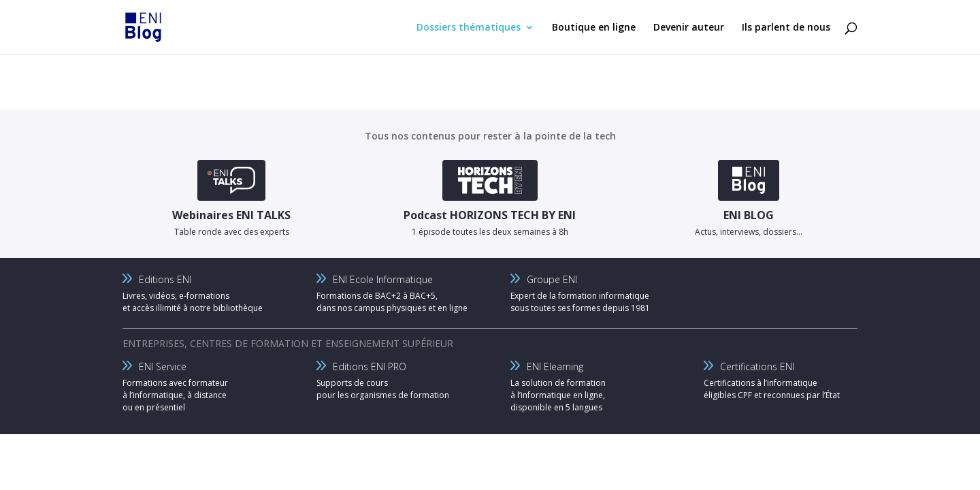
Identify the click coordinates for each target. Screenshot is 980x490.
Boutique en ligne (594, 28)
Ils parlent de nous (786, 28)
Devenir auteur (689, 28)
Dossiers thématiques (469, 28)
